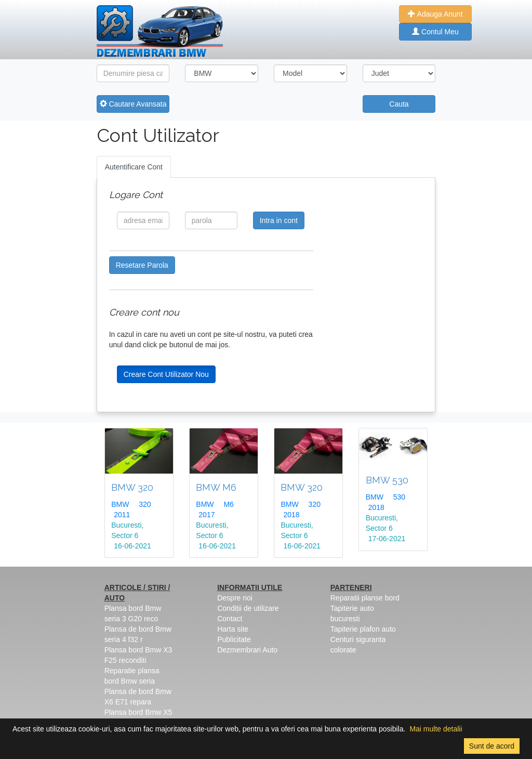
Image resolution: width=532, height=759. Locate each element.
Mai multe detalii (436, 729)
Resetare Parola (142, 265)
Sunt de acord (492, 746)
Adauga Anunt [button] (435, 14)
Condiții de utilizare (248, 608)
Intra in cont (279, 220)
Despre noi (235, 598)
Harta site (233, 629)
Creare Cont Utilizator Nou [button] (166, 374)
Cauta (399, 104)
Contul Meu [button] (435, 32)
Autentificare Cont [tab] (134, 167)
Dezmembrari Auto (247, 650)
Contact (230, 619)
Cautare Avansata (133, 104)
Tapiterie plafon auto (363, 629)
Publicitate (234, 639)
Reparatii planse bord (365, 598)
